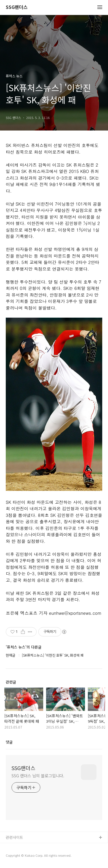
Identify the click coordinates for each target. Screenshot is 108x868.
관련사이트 (14, 837)
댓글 (9, 742)
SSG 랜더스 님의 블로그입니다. (38, 776)
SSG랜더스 (17, 7)
